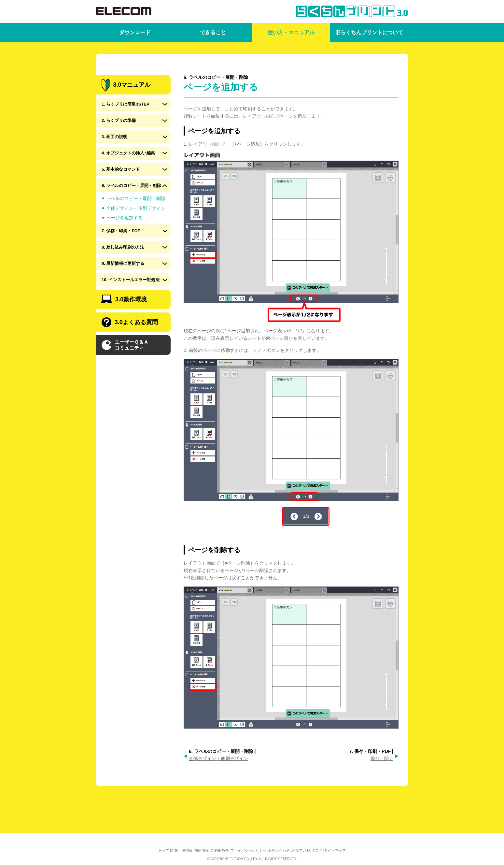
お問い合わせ (279, 850)
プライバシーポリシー (248, 850)
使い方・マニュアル (291, 32)
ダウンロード (135, 32)
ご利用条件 (220, 850)
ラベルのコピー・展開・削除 (136, 222)
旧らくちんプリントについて (369, 32)
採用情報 (202, 850)
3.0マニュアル (126, 109)
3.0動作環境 (124, 322)
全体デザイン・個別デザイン (218, 758)
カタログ (315, 850)
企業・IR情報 (182, 850)
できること (213, 32)
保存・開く (382, 758)
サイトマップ (335, 850)
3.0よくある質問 (130, 346)
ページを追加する (124, 241)
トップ (164, 850)
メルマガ (299, 850)
